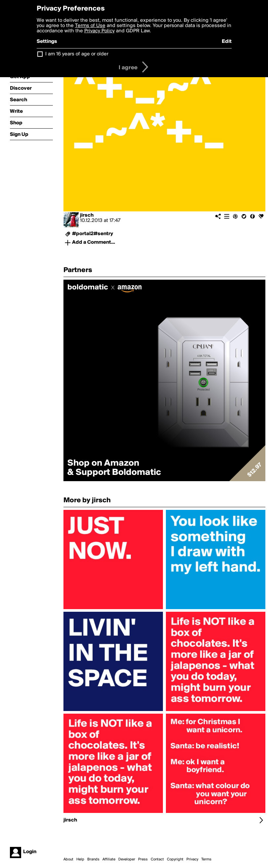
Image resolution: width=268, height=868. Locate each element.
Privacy (192, 859)
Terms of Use (90, 26)
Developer (127, 859)
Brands (93, 859)
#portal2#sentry (93, 234)
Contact (157, 859)
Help (80, 859)
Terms (206, 859)
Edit (227, 42)
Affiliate (109, 859)
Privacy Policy (99, 31)
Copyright (175, 859)
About (68, 859)
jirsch (87, 215)
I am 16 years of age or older (77, 54)
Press (143, 859)
